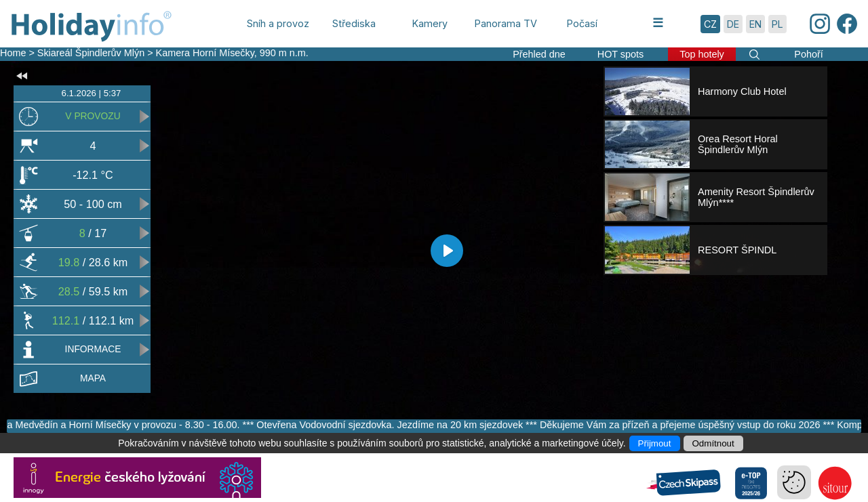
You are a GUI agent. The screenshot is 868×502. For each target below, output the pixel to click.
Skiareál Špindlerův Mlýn (91, 53)
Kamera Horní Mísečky (205, 53)
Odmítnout (713, 443)
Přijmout (655, 443)
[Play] (447, 251)
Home (13, 53)
